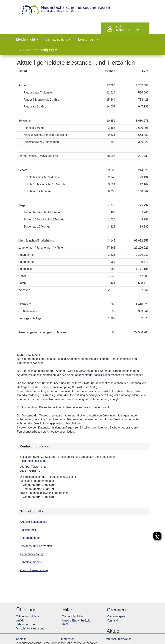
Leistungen (88, 39)
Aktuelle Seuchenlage (34, 522)
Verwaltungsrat (116, 616)
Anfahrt (21, 621)
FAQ (65, 624)
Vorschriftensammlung (34, 570)
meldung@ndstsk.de (33, 461)
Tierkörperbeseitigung (38, 50)
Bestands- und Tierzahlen (36, 546)
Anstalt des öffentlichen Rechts (75, 9)
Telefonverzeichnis (28, 616)
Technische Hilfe (73, 616)
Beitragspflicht (58, 39)
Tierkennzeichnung (32, 554)
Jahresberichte (26, 624)
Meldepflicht (27, 39)
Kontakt (21, 639)
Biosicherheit (28, 530)
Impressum (67, 639)
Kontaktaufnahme (31, 562)
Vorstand (112, 621)
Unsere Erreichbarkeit (76, 621)
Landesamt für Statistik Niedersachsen (98, 375)
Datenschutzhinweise (118, 639)
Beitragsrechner (30, 538)
